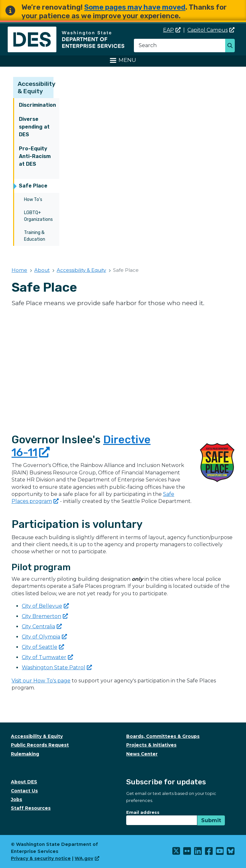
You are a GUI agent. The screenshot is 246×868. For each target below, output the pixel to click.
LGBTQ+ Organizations (38, 216)
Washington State (57, 668)
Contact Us (24, 791)
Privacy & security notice (41, 858)
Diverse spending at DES (34, 127)
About (42, 270)
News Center (142, 754)
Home (19, 270)
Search (232, 46)
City (45, 616)
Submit (211, 820)
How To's (33, 200)
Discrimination (37, 105)
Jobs (16, 799)
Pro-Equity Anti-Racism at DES (35, 156)
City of (45, 606)
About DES (24, 782)
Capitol (211, 30)
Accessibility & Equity (37, 88)
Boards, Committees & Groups (163, 736)
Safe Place (33, 186)
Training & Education (35, 236)
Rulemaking (25, 754)
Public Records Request (40, 745)
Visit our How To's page (41, 681)
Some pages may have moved (135, 7)
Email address (143, 812)
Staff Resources (31, 808)
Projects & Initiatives (151, 745)
